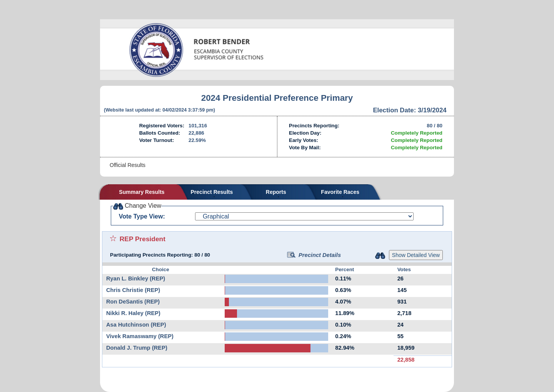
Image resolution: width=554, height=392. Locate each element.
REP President (143, 239)
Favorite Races (340, 192)
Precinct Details (314, 255)
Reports (276, 192)
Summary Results (142, 192)
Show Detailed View (416, 255)
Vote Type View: (142, 216)
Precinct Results (212, 192)
